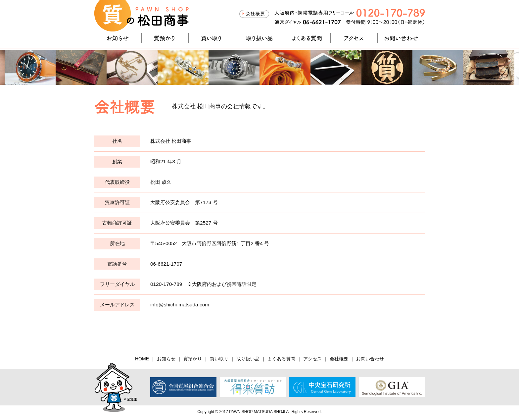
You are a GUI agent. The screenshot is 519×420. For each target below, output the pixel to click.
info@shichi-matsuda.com (180, 305)
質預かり (165, 38)
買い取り (212, 38)
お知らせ (118, 38)
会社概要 (254, 14)
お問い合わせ (401, 38)
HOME (142, 359)
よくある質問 (307, 38)
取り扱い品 (259, 38)
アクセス (354, 38)
